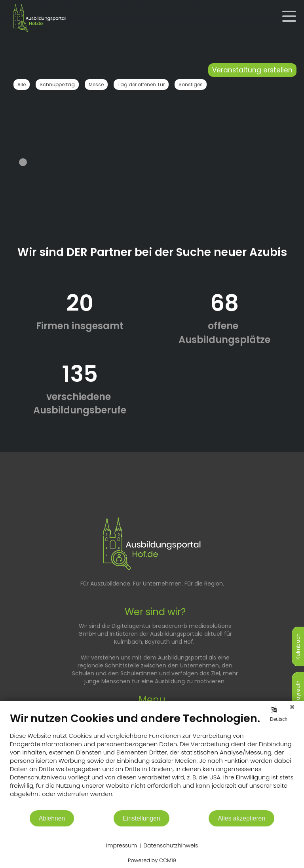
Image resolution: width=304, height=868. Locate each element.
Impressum (122, 846)
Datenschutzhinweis (171, 846)
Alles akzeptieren (241, 818)
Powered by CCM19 (152, 860)
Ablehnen (52, 818)
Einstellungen (142, 818)
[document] (152, 761)
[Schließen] (292, 707)
